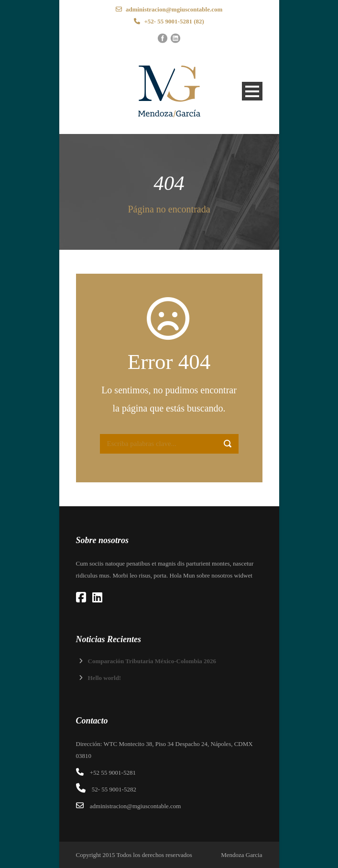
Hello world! (105, 678)
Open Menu (252, 91)
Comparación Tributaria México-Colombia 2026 (152, 661)
